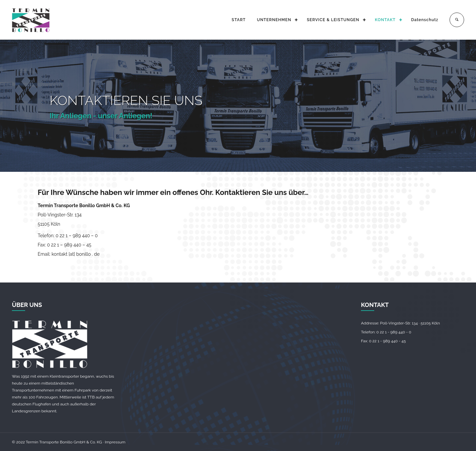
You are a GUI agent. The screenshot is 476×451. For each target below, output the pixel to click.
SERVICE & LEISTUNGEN (333, 20)
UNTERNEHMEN (274, 20)
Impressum (115, 442)
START (239, 20)
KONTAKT (385, 20)
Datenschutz (425, 20)
